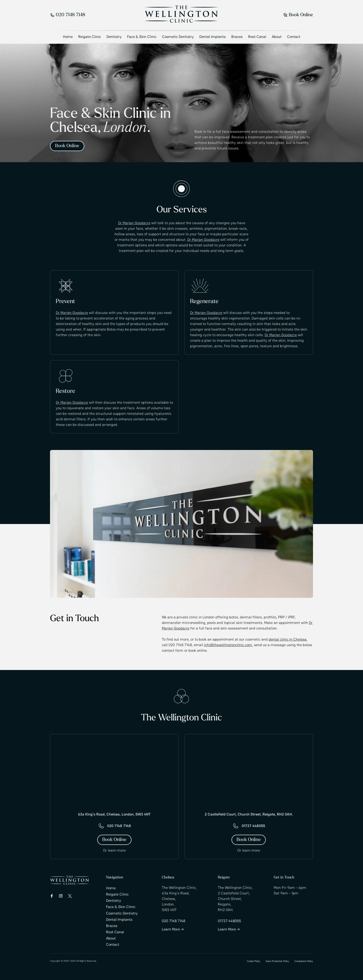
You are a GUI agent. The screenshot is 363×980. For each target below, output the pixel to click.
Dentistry (114, 37)
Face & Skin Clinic (142, 37)
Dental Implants (213, 37)
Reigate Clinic (90, 37)
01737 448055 (253, 826)
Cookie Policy (254, 961)
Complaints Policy (304, 961)
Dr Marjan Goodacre (134, 223)
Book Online (298, 15)
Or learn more (114, 851)
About (277, 37)
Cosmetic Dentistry (178, 37)
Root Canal (257, 37)
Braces (237, 37)
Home (68, 37)
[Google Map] (114, 770)
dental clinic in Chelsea (288, 639)
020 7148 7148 (68, 15)
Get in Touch (284, 878)
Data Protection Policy (277, 961)
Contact (294, 37)
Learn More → (173, 929)
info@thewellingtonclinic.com (228, 645)
